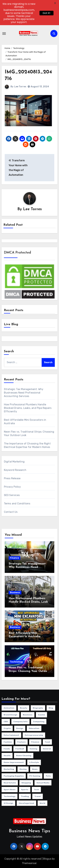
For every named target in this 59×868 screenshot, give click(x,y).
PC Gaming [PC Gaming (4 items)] (35, 776)
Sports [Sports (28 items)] (25, 790)
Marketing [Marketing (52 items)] (9, 769)
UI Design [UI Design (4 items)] (8, 803)
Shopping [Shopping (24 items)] (26, 783)
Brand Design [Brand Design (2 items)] (10, 715)
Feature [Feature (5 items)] (21, 742)
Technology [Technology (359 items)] (10, 796)
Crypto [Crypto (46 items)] (7, 728)
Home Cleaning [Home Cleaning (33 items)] (24, 756)
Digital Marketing (14, 462)
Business (15, 593)
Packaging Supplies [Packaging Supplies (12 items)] (14, 776)
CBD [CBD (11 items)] (6, 722)
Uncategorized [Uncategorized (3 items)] (26, 803)
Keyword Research (15, 470)
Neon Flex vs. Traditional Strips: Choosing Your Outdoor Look (29, 671)
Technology (17, 662)
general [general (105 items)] (47, 749)
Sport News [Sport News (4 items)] (10, 790)
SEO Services (12, 495)
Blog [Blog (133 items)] (51, 708)
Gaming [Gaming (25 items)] (33, 749)
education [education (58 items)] (34, 728)
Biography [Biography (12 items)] (38, 708)
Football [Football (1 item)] (20, 749)
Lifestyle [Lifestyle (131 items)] (34, 762)
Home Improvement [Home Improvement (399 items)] (14, 762)
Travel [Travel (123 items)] (38, 796)
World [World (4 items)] (42, 803)
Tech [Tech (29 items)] (36, 790)
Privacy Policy (12, 487)
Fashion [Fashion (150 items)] (8, 742)
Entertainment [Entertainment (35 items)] (11, 735)
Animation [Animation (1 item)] (9, 708)
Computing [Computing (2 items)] (39, 722)
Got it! (46, 13)
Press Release (12, 478)
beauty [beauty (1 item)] (24, 708)
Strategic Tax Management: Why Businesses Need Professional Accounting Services (24, 393)
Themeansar (29, 863)
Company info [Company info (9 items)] (20, 722)
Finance (14, 558)
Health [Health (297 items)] (7, 756)
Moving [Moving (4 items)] (23, 769)
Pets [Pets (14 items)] (48, 776)
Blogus (47, 859)
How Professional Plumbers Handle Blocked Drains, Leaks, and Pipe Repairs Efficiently (28, 408)
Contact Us (11, 512)
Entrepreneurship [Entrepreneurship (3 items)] (34, 735)
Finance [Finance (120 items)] (35, 742)
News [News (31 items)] (35, 769)
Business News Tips (29, 831)
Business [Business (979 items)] (28, 715)
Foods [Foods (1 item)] (7, 749)
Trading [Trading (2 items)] (25, 796)
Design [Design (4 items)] (20, 728)
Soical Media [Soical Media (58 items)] (43, 783)
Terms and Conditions (17, 504)
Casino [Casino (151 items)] (41, 715)
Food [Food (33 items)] (47, 742)
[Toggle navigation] (4, 34)
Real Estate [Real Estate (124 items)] (10, 783)
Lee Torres (20, 87)
